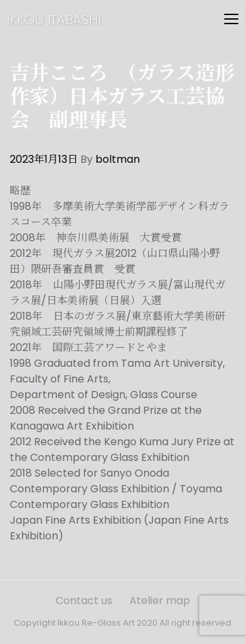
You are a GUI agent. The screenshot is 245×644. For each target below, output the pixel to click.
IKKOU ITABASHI (54, 20)
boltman (118, 159)
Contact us (84, 601)
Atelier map (160, 601)
